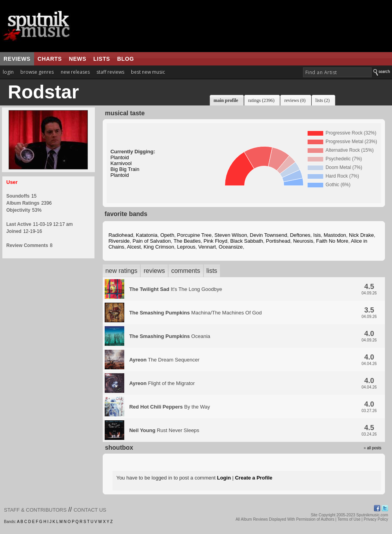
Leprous (186, 247)
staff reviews (110, 72)
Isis (317, 235)
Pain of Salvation (152, 241)
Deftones (300, 235)
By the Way (170, 407)
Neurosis (303, 241)
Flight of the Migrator (162, 383)
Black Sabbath (247, 241)
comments (186, 271)
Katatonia (147, 235)
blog (126, 59)
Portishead (278, 241)
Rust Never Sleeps (164, 430)
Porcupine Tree (194, 235)
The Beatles (187, 241)
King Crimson (159, 247)
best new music (148, 72)
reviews (17, 59)
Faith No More (332, 241)
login (8, 72)
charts (50, 59)
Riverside (119, 241)
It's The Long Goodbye (176, 289)
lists (102, 59)
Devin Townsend (268, 235)
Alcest (134, 247)
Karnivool (121, 163)
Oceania (170, 336)
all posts (374, 448)
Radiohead (121, 235)
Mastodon (335, 235)
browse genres (37, 72)
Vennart (207, 247)
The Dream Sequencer (164, 360)
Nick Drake (361, 235)
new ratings (122, 271)
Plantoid (120, 157)
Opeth (167, 235)
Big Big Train (125, 169)
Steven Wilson (231, 235)
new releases (75, 72)
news (78, 59)
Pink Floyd (215, 241)
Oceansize (231, 247)
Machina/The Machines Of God (196, 313)
